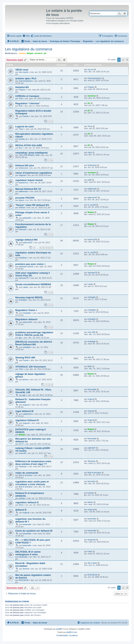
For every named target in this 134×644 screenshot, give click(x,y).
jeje (24, 395)
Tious (21, 129)
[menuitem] (26, 36)
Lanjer (25, 287)
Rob (21, 106)
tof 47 (21, 444)
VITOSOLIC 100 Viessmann (31, 367)
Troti (21, 98)
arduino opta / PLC (26, 78)
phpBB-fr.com (72, 632)
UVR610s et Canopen (27, 96)
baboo (90, 502)
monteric (39, 53)
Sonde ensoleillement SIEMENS (33, 284)
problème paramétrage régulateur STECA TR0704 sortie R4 (34, 334)
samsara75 (24, 278)
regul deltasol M (24, 411)
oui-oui (91, 69)
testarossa (23, 168)
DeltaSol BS (22, 87)
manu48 (22, 453)
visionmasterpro (26, 81)
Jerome (26, 569)
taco (21, 148)
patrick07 (92, 448)
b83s (90, 366)
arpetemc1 (23, 183)
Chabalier (27, 313)
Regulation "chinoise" (28, 103)
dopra (21, 200)
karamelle (27, 524)
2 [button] (123, 60)
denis (21, 505)
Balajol (30, 53)
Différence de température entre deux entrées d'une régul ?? (33, 463)
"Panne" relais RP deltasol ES (32, 205)
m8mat (22, 207)
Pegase (22, 90)
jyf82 (90, 180)
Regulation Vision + (26, 310)
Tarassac (23, 466)
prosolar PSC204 (25, 198)
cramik (25, 116)
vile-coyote (24, 72)
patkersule (23, 191)
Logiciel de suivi (25, 127)
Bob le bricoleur (26, 475)
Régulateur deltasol (26, 319)
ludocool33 (27, 242)
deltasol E (21, 510)
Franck (26, 360)
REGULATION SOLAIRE (29, 145)
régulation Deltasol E (27, 420)
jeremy (25, 379)
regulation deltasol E (27, 502)
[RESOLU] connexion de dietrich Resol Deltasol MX (34, 343)
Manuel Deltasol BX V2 (28, 189)
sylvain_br (23, 139)
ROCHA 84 (24, 580)
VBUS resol (22, 70)
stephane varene (26, 266)
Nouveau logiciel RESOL (29, 297)
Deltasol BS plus (25, 165)
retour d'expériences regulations (34, 173)
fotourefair (92, 389)
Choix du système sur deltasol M (34, 531)
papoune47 (92, 197)
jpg (20, 338)
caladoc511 (28, 414)
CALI (21, 369)
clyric (90, 152)
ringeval (22, 175)
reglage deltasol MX (26, 240)
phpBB (59, 629)
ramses (22, 53)
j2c (45, 53)
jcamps (22, 498)
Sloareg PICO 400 (25, 358)
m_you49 (92, 205)
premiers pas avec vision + (30, 264)
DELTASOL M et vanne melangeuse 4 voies (28, 553)
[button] (127, 60)
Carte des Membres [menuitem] (43, 36)
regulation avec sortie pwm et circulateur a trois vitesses (32, 483)
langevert (92, 540)
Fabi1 (90, 551)
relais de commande (27, 473)
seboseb (23, 229)
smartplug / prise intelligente (32, 153)
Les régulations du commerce (29, 49)
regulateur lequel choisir (29, 180)
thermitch (92, 481)
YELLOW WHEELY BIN (29, 155)
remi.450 (91, 332)
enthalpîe (23, 300)
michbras (23, 258)
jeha (89, 357)
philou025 (27, 218)
